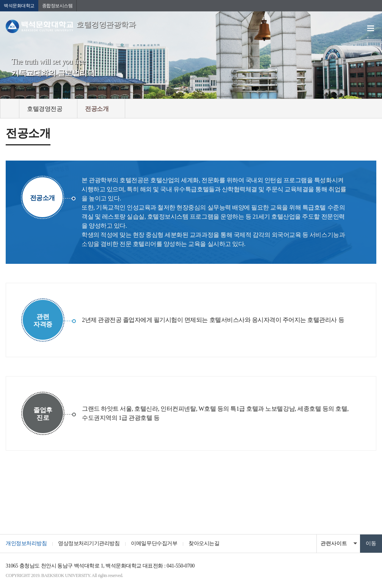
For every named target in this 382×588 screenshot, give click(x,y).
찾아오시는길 (204, 543)
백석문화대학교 (19, 6)
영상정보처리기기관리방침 (89, 543)
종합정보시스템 (57, 6)
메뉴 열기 (371, 28)
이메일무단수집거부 (154, 543)
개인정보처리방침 (26, 543)
